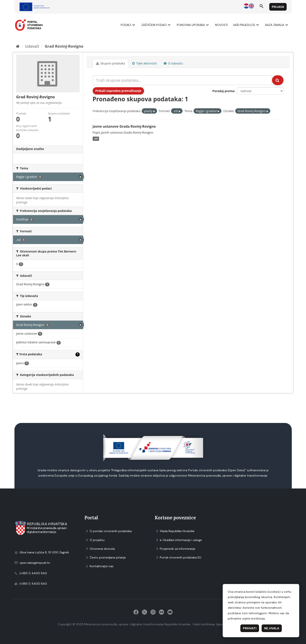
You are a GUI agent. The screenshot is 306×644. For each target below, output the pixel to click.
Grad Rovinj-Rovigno (64, 46)
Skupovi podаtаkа (111, 63)
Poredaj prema (223, 91)
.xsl (96, 139)
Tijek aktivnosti (144, 63)
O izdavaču (173, 63)
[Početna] (18, 46)
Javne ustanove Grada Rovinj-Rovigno (124, 126)
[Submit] (278, 80)
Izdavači (32, 46)
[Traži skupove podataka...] (182, 80)
